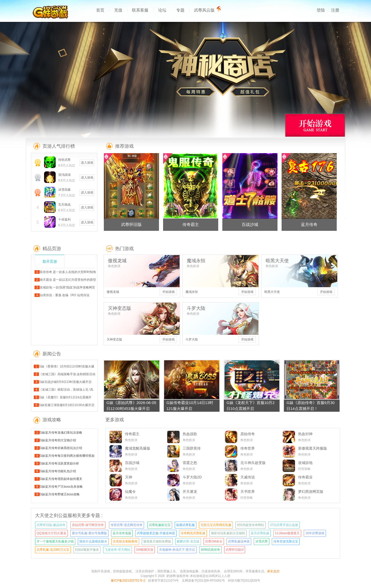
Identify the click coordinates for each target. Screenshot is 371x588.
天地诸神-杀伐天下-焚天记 (177, 550)
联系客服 (140, 10)
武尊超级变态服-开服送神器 (156, 533)
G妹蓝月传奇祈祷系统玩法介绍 (61, 448)
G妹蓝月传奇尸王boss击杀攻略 (61, 487)
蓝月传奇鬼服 (122, 533)
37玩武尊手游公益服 (284, 525)
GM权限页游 (145, 550)
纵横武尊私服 (185, 525)
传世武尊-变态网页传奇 (127, 525)
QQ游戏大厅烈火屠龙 (51, 533)
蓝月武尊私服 (260, 533)
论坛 (162, 10)
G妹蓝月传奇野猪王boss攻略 (60, 494)
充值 (118, 10)
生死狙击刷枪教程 (125, 541)
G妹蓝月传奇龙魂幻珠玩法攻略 (61, 433)
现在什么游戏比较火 (93, 541)
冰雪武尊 (262, 541)
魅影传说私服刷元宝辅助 (228, 533)
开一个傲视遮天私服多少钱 (55, 541)
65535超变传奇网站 (251, 525)
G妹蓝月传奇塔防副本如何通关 (61, 479)
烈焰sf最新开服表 (87, 550)
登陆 (321, 10)
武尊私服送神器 (239, 541)
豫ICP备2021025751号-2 (128, 581)
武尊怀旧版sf (235, 550)
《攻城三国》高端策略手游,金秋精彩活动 (67, 374)
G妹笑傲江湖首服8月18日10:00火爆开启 (67, 405)
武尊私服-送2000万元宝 (53, 550)
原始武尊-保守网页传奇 (88, 525)
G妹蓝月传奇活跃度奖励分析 (59, 463)
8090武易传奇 (210, 550)
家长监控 (273, 571)
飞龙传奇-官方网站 (117, 550)
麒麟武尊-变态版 (188, 541)
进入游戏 (87, 163)
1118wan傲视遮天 (287, 533)
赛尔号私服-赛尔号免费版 (89, 533)
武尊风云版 (206, 10)
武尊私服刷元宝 (160, 525)
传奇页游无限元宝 (286, 541)
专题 (180, 10)
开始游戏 (168, 292)
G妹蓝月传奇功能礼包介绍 (58, 471)
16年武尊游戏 (315, 533)
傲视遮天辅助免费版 (157, 541)
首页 (100, 10)
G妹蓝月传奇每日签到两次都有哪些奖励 (67, 456)
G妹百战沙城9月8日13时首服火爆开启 (65, 382)
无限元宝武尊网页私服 (216, 525)
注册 (335, 10)
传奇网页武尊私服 (193, 533)
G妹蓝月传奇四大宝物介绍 (58, 440)
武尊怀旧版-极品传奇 (51, 525)
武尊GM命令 (214, 541)
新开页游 (50, 261)
